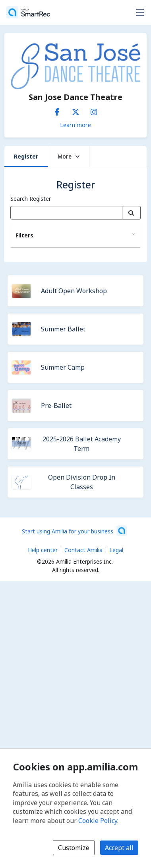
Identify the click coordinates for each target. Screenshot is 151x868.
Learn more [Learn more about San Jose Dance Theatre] (75, 125)
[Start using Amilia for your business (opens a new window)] (74, 531)
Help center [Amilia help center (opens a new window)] (43, 550)
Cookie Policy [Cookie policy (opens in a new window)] (98, 821)
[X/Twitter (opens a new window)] (75, 110)
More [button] (69, 156)
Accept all (119, 848)
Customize (74, 848)
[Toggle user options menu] (140, 12)
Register (26, 156)
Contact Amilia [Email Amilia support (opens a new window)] (83, 550)
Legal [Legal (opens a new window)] (116, 550)
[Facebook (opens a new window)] (57, 110)
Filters (24, 235)
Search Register (31, 199)
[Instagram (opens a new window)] (94, 110)
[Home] (28, 12)
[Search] (131, 213)
